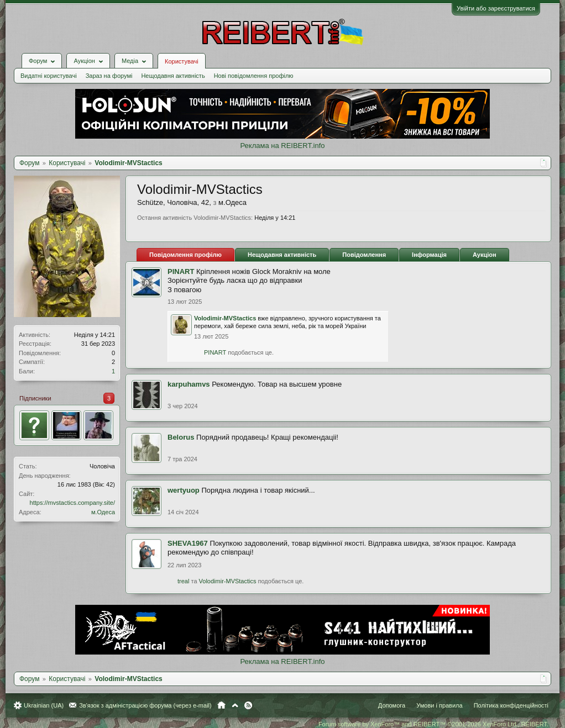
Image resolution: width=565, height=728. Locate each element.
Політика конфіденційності (511, 705)
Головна (221, 705)
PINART (181, 271)
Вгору (235, 705)
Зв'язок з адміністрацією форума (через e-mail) (145, 705)
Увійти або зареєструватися (496, 8)
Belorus (181, 437)
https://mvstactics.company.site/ (72, 503)
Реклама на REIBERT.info (282, 146)
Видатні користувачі (49, 76)
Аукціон (485, 255)
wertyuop (184, 490)
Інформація (429, 255)
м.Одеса (103, 512)
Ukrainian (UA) (44, 705)
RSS (248, 705)
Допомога (392, 705)
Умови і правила (439, 705)
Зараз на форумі (109, 76)
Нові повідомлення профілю (254, 76)
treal (183, 581)
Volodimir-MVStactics (225, 318)
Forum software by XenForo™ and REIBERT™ (433, 724)
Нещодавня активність (173, 76)
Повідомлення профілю (185, 255)
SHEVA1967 (188, 543)
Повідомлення (364, 255)
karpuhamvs (189, 384)
